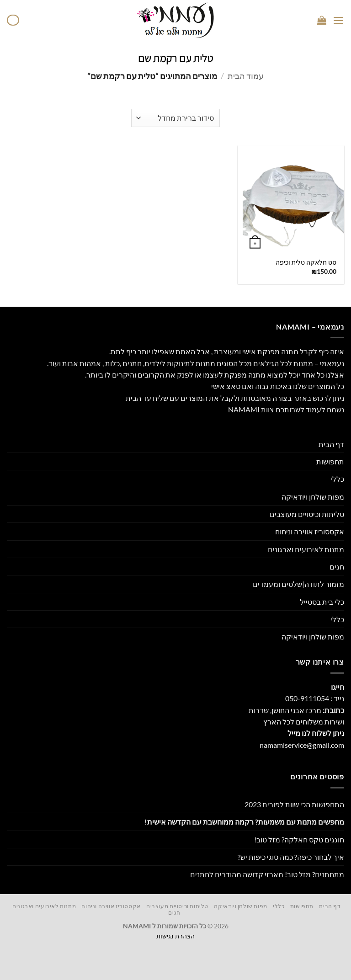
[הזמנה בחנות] (175, 118)
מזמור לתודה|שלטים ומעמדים (298, 584)
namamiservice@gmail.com (302, 745)
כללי (337, 479)
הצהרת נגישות (175, 936)
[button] (339, 20)
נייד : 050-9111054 (315, 698)
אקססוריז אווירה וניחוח (310, 531)
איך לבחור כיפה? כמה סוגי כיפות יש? (291, 857)
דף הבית (331, 444)
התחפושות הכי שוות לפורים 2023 (294, 804)
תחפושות (330, 461)
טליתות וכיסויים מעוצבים (307, 514)
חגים (337, 567)
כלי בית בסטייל (322, 602)
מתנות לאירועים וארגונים (306, 549)
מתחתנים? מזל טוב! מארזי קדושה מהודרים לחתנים (267, 874)
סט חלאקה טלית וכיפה (306, 262)
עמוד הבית (246, 76)
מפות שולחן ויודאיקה (313, 497)
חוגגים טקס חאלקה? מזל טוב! (299, 839)
